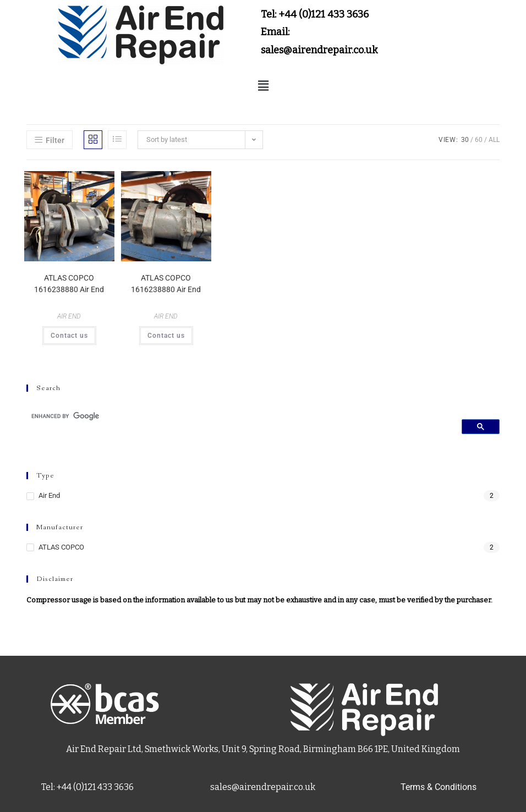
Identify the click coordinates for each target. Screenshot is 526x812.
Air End (49, 495)
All (494, 140)
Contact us (69, 336)
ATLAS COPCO (61, 547)
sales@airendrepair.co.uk (263, 787)
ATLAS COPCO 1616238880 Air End (69, 284)
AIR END (69, 316)
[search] (240, 416)
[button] (263, 86)
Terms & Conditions (439, 787)
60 (479, 140)
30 (465, 140)
